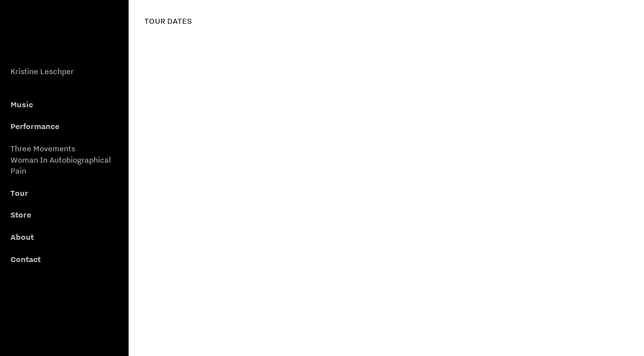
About (22, 237)
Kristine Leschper (42, 71)
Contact (25, 259)
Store (21, 215)
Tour (19, 193)
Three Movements (43, 148)
